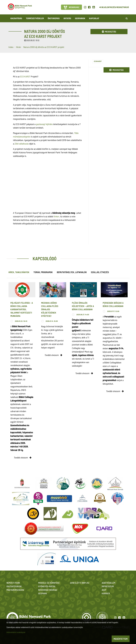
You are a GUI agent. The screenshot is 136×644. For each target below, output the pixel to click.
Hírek (18, 47)
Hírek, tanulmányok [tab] (19, 272)
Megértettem (121, 639)
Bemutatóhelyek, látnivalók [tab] (72, 272)
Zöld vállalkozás (22, 144)
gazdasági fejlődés (44, 124)
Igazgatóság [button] (16, 18)
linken (56, 216)
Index (11, 47)
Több (76, 133)
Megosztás (109, 32)
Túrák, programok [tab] (43, 272)
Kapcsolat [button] (94, 18)
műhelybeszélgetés (22, 137)
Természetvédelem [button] (35, 18)
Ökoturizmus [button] (54, 18)
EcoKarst (98, 61)
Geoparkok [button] (80, 18)
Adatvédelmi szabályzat (16, 632)
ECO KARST (25, 76)
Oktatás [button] (67, 18)
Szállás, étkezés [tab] (100, 272)
